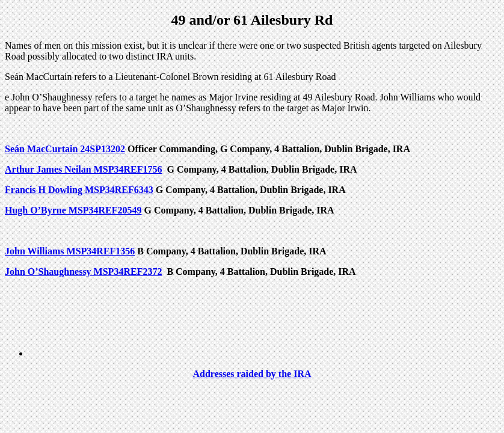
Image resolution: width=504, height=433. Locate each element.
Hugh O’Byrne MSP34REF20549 (73, 210)
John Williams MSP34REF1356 (70, 251)
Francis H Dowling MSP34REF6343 (79, 190)
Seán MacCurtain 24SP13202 (65, 149)
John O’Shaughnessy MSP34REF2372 (83, 272)
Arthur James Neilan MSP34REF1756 (83, 169)
